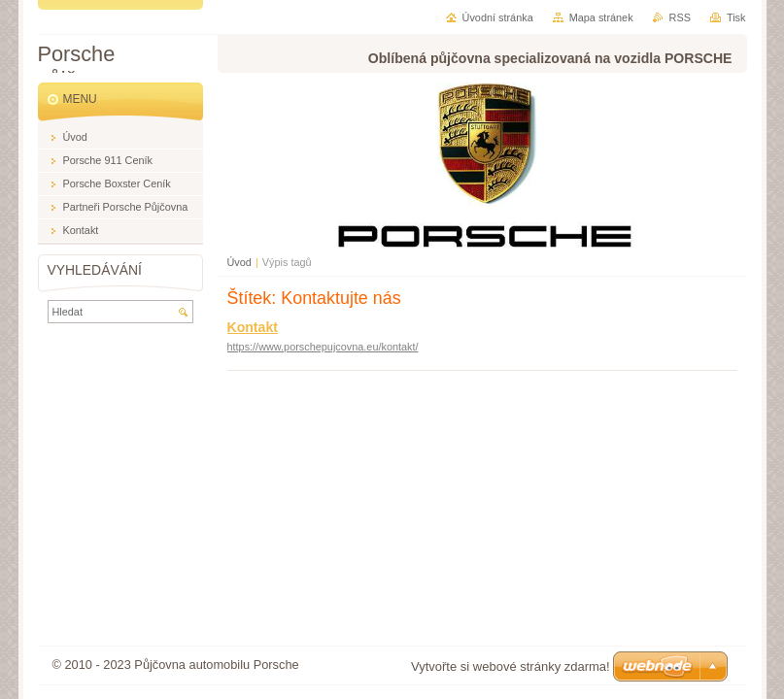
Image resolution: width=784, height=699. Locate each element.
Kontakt (253, 327)
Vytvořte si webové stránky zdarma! (511, 666)
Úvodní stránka (498, 17)
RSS (680, 17)
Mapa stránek (601, 17)
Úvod (239, 262)
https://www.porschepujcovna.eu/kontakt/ (323, 347)
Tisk (736, 17)
